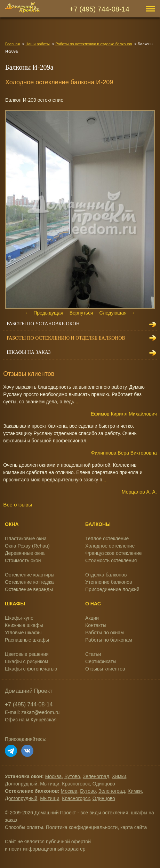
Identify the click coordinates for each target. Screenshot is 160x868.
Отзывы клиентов (105, 669)
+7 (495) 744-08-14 (99, 9)
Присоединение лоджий (112, 589)
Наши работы (37, 44)
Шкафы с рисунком (26, 661)
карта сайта (134, 827)
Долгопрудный (21, 784)
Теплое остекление (107, 538)
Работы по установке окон (43, 324)
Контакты (96, 625)
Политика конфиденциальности (82, 827)
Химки (119, 776)
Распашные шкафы (27, 640)
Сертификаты (101, 661)
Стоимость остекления (111, 560)
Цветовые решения (27, 654)
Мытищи (50, 784)
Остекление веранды (29, 589)
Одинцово (104, 784)
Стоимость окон (23, 560)
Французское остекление (113, 553)
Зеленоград (96, 776)
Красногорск (76, 784)
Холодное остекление (110, 546)
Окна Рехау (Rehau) (27, 546)
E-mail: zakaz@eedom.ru (32, 712)
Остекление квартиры (30, 575)
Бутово (72, 776)
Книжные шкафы (24, 625)
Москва (54, 776)
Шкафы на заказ (29, 352)
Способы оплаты (24, 827)
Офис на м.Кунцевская (31, 720)
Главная (13, 44)
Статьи (93, 654)
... (78, 402)
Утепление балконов (109, 582)
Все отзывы (18, 505)
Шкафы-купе (19, 618)
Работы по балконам (109, 640)
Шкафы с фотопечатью (31, 669)
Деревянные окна (25, 553)
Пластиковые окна (26, 538)
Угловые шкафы (23, 633)
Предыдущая (48, 313)
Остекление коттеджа (29, 582)
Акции (92, 618)
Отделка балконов (106, 575)
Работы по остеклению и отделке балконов (94, 44)
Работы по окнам (105, 633)
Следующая (113, 313)
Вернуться (81, 313)
